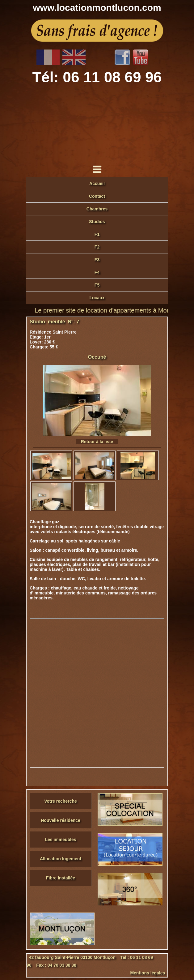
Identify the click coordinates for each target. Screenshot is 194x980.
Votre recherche (61, 801)
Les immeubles (60, 840)
